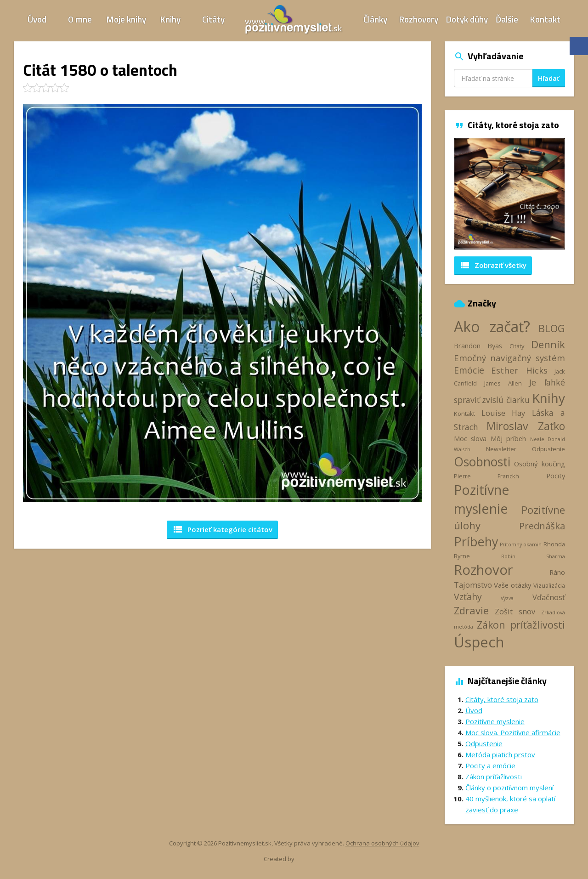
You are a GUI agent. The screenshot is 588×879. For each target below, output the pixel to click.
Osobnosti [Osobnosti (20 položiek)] (482, 462)
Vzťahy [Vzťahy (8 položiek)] (468, 597)
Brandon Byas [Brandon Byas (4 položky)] (478, 346)
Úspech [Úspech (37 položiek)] (479, 642)
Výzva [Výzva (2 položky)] (507, 598)
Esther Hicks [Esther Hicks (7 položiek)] (519, 370)
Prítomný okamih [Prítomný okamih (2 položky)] (521, 544)
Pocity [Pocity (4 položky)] (556, 476)
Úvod (37, 19)
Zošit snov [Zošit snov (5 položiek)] (515, 612)
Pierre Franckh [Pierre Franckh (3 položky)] (486, 476)
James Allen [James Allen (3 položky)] (503, 383)
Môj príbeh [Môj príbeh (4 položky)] (509, 438)
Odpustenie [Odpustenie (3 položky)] (548, 449)
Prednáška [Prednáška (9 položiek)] (542, 526)
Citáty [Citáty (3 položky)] (517, 346)
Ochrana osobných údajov (382, 843)
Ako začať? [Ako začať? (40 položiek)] (492, 326)
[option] (510, 194)
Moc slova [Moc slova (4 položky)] (470, 438)
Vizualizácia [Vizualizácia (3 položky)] (549, 585)
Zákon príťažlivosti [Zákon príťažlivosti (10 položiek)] (521, 625)
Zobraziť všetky (493, 265)
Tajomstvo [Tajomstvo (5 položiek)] (473, 585)
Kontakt (545, 19)
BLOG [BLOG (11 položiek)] (552, 328)
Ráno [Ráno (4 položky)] (557, 572)
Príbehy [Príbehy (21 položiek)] (476, 542)
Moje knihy (126, 19)
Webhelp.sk (311, 859)
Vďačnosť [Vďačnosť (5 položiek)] (549, 597)
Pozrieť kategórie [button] (222, 529)
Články (375, 19)
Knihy (170, 19)
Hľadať (549, 78)
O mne (80, 19)
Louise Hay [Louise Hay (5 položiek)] (503, 413)
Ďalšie (507, 19)
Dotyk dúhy (467, 19)
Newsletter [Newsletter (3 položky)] (501, 449)
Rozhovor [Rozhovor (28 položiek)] (483, 570)
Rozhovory (419, 19)
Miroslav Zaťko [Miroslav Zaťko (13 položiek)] (526, 426)
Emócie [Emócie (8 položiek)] (469, 370)
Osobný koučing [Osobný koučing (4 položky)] (540, 464)
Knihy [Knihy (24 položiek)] (548, 398)
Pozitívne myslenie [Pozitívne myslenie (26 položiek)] (482, 499)
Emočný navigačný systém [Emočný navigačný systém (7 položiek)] (510, 358)
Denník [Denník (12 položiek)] (548, 344)
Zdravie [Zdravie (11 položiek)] (471, 610)
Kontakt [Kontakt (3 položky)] (464, 414)
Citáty (213, 19)
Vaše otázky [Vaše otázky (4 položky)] (512, 585)
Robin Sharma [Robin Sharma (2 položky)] (533, 556)
